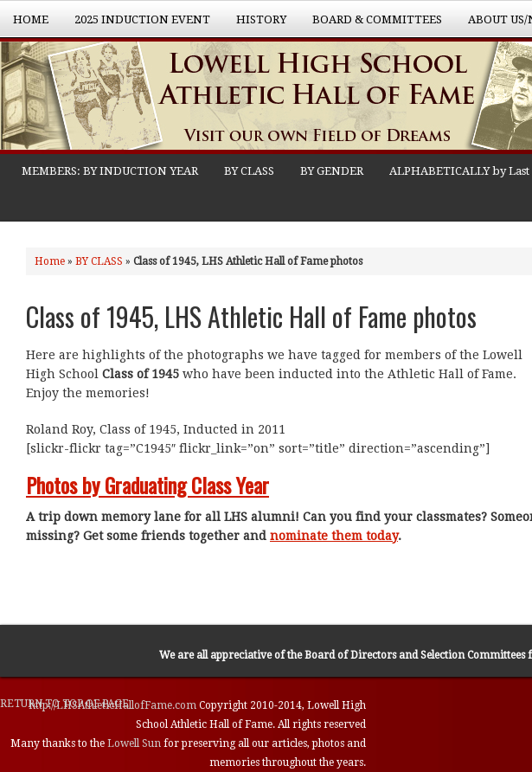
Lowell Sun (135, 743)
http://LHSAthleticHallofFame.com (114, 705)
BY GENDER (332, 171)
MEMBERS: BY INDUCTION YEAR (110, 171)
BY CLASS (249, 171)
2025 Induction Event (136, 25)
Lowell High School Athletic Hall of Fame (173, 98)
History (255, 25)
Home (31, 19)
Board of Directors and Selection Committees (415, 655)
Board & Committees (371, 25)
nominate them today (334, 536)
